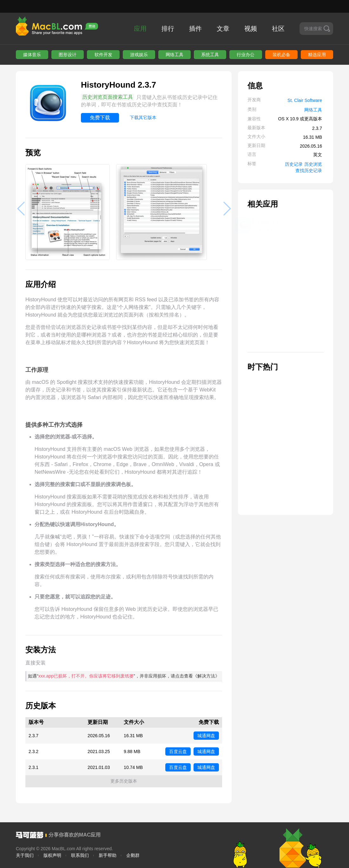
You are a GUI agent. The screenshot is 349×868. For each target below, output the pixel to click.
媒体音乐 (32, 55)
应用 (140, 29)
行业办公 (246, 55)
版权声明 (52, 855)
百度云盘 (178, 751)
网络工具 (174, 55)
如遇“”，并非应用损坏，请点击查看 (124, 676)
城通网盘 (206, 736)
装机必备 (281, 55)
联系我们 (80, 855)
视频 (251, 29)
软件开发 (103, 55)
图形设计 (68, 55)
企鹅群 (133, 855)
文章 (223, 29)
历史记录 (294, 164)
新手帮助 (108, 855)
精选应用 (317, 55)
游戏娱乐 (139, 55)
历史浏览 (313, 164)
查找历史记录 (309, 170)
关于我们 (25, 855)
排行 (168, 29)
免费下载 (100, 118)
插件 (195, 29)
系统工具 (210, 55)
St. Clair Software (305, 100)
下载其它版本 (143, 117)
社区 (278, 29)
